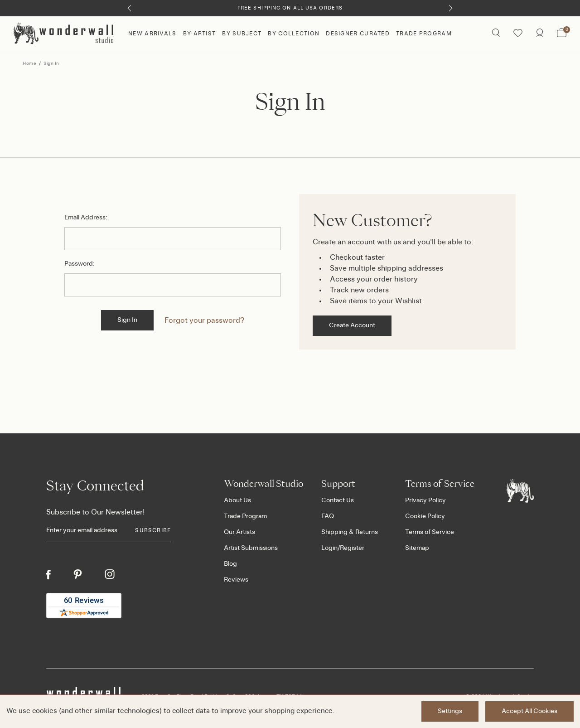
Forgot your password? (204, 320)
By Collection (294, 34)
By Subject (242, 34)
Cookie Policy (425, 516)
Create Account (352, 325)
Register (352, 548)
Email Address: (86, 218)
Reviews (236, 580)
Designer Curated (358, 34)
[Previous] (129, 8)
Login (329, 548)
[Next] (451, 8)
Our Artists (239, 532)
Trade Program (424, 34)
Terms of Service (430, 532)
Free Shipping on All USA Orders (290, 8)
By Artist (200, 34)
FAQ (328, 516)
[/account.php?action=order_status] (540, 34)
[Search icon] (496, 34)
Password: (80, 264)
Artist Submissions (251, 548)
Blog (230, 564)
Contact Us (338, 500)
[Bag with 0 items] (562, 34)
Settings (450, 711)
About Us (237, 500)
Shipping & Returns (350, 532)
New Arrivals (152, 34)
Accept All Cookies (529, 711)
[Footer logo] (520, 490)
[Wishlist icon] (518, 34)
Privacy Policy (425, 500)
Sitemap (417, 548)
